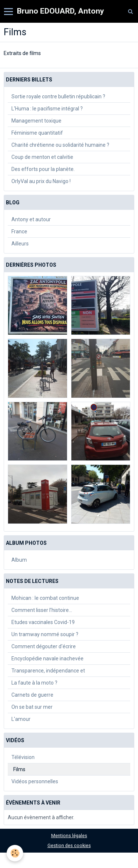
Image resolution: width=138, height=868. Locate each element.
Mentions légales (69, 836)
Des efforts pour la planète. (43, 169)
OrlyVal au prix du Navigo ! (41, 181)
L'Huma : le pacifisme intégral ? (47, 109)
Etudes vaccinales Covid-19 (43, 622)
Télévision (23, 757)
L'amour (21, 719)
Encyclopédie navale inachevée (47, 659)
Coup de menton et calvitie (42, 157)
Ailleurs (20, 244)
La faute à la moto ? (34, 683)
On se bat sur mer (32, 707)
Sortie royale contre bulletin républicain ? (58, 96)
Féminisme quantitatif (37, 133)
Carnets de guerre (32, 695)
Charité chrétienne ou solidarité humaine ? (60, 145)
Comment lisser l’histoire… (42, 610)
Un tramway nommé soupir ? (45, 634)
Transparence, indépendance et (48, 671)
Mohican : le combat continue (45, 598)
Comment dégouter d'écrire (44, 646)
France (19, 231)
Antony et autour (31, 219)
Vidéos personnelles (35, 781)
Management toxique (36, 121)
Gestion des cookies (69, 845)
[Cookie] (15, 853)
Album (19, 560)
